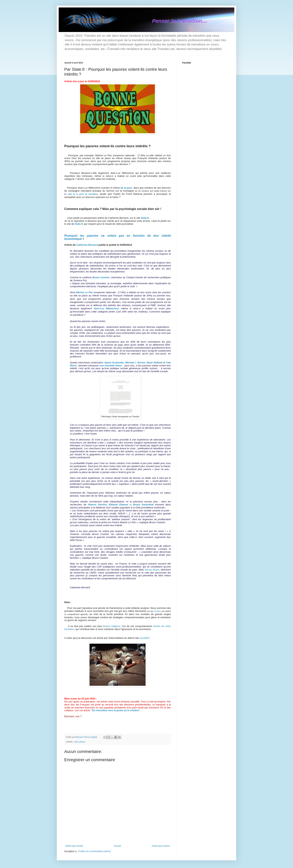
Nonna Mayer (152, 570)
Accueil (117, 846)
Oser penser (80, 742)
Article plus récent (74, 846)
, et (121, 505)
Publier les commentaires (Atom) (95, 851)
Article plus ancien (161, 846)
